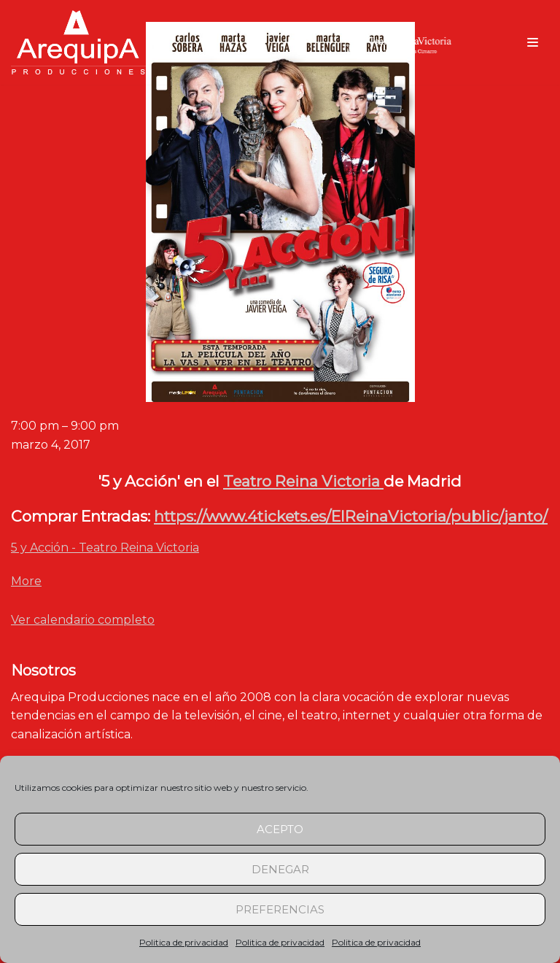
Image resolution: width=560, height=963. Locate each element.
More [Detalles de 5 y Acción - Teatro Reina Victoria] (26, 581)
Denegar (280, 869)
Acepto (280, 829)
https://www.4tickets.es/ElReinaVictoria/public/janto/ (351, 516)
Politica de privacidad (184, 942)
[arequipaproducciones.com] (78, 42)
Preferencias (280, 909)
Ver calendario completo (83, 620)
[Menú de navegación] (533, 42)
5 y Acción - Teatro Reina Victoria (105, 548)
